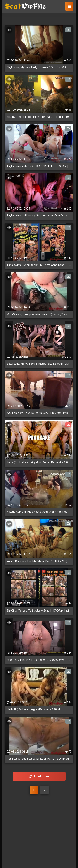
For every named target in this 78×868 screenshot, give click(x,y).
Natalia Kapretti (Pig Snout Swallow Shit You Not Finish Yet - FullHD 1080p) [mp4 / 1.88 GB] (39, 512)
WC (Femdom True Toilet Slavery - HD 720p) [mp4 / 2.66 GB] (39, 413)
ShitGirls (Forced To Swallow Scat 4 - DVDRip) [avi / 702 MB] (39, 611)
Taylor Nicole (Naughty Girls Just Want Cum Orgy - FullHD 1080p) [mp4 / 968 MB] (39, 215)
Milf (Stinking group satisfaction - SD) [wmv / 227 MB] (39, 314)
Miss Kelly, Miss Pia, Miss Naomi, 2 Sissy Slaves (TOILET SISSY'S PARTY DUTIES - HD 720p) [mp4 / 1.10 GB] (39, 660)
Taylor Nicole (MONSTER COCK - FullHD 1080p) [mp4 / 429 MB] (39, 166)
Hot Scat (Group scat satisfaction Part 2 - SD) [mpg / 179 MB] (39, 759)
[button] (69, 6)
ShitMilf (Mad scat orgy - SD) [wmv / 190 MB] (35, 709)
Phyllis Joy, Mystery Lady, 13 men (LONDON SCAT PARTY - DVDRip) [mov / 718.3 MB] (39, 67)
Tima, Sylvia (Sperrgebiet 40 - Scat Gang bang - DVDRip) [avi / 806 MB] (39, 265)
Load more (39, 776)
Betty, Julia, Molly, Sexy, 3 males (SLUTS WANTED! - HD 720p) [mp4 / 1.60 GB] (39, 364)
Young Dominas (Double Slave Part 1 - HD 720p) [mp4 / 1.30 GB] (39, 561)
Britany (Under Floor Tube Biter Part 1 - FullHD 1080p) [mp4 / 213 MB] (39, 117)
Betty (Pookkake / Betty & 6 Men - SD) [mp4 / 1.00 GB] (39, 462)
